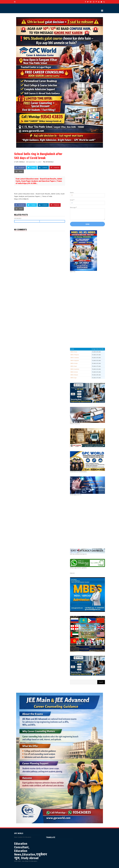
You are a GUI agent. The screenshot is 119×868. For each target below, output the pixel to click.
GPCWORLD (49, 162)
